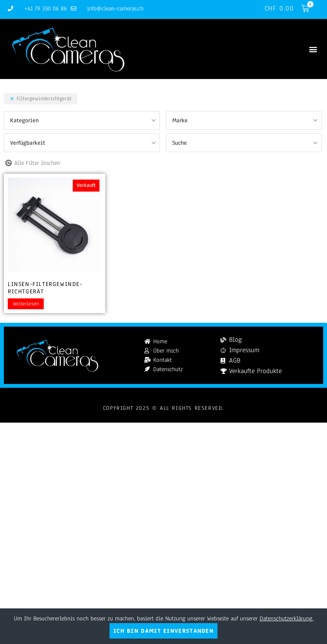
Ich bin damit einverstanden (163, 631)
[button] (313, 49)
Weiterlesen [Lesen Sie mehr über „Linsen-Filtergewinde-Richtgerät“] (26, 304)
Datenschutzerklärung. (287, 618)
